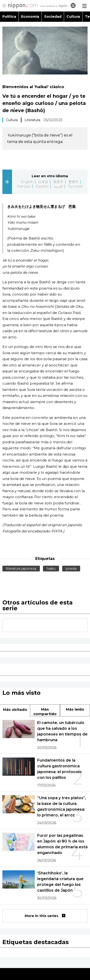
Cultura (73, 17)
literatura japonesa (21, 569)
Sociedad (53, 17)
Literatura (32, 120)
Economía (30, 17)
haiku (51, 569)
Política (9, 17)
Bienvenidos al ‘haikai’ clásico (33, 87)
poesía (71, 569)
